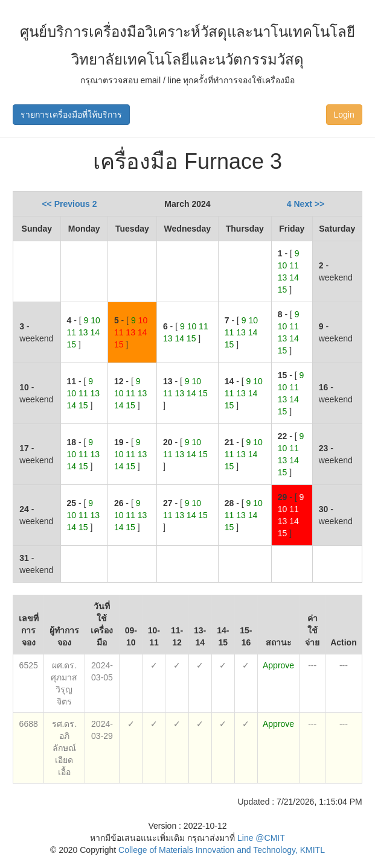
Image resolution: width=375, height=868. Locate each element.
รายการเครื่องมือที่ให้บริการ (71, 115)
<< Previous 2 (69, 204)
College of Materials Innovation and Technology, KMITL (220, 850)
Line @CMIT (261, 838)
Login (344, 115)
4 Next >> (306, 204)
